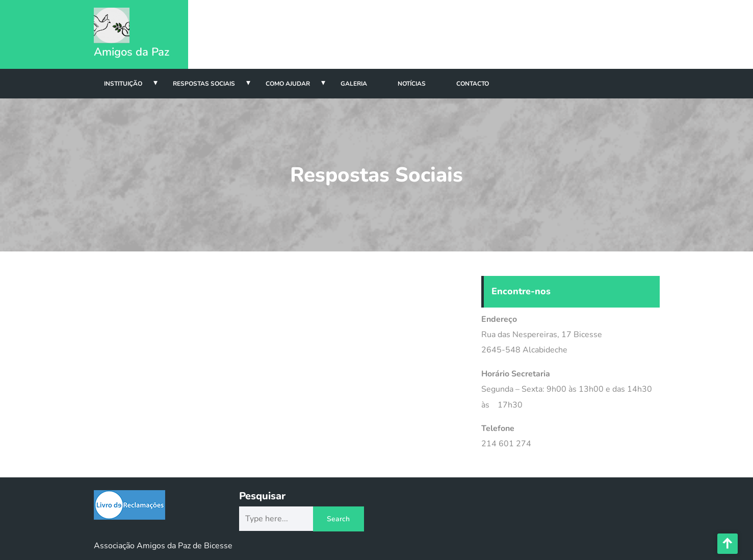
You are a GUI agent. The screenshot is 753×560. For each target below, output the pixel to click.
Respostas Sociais (204, 84)
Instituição (123, 84)
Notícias (412, 84)
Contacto (473, 84)
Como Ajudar (288, 84)
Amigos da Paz (132, 52)
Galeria (354, 84)
